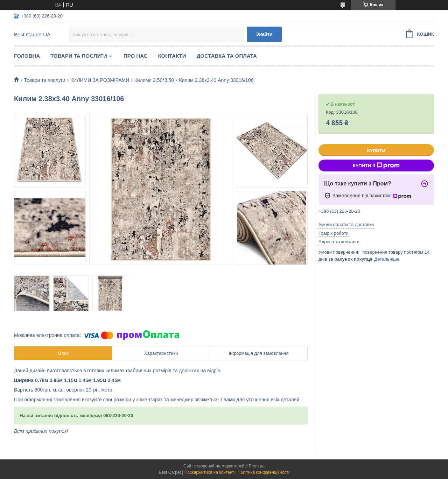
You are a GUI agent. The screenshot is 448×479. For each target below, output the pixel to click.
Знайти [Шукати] (264, 34)
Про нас (136, 56)
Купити (376, 151)
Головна (27, 56)
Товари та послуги (79, 56)
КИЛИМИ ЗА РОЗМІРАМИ (100, 80)
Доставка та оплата (227, 56)
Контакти (172, 56)
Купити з (376, 165)
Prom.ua (257, 466)
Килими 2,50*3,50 (154, 80)
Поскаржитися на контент (209, 472)
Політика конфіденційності (264, 472)
